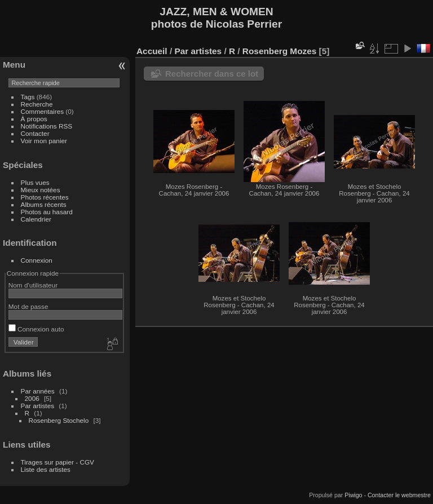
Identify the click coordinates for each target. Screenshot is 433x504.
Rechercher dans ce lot (212, 74)
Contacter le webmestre (399, 495)
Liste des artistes (46, 469)
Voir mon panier (44, 141)
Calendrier (36, 219)
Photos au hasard (47, 212)
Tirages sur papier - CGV (58, 462)
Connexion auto (36, 329)
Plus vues (35, 182)
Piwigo (353, 495)
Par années (38, 391)
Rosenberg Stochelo (59, 420)
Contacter (35, 133)
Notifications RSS (47, 126)
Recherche (37, 104)
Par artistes (38, 406)
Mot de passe (28, 306)
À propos (34, 119)
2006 (32, 398)
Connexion (37, 260)
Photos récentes (45, 197)
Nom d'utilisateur (33, 285)
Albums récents (44, 204)
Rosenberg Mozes (279, 51)
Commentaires (43, 111)
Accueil (152, 51)
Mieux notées (41, 190)
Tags (28, 97)
